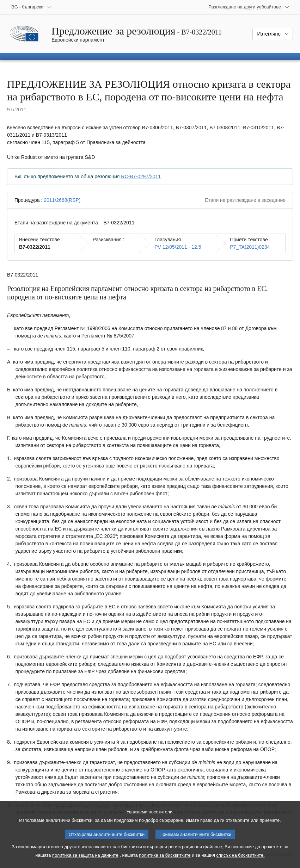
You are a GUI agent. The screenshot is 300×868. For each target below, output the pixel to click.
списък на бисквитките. (241, 862)
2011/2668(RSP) (62, 200)
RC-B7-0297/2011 (141, 176)
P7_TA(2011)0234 (250, 247)
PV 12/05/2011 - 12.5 (178, 247)
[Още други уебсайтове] (249, 7)
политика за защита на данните (85, 862)
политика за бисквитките (165, 862)
